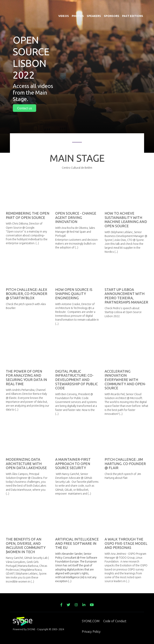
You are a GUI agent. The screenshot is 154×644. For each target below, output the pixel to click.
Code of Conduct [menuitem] (115, 621)
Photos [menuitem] (78, 6)
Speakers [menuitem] (94, 6)
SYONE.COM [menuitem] (91, 621)
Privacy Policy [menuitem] (91, 632)
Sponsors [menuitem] (112, 6)
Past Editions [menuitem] (133, 6)
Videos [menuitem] (64, 6)
